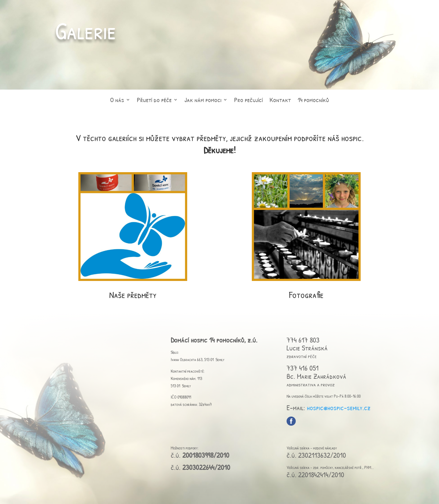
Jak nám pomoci (203, 102)
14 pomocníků (313, 102)
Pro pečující (248, 102)
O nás (117, 102)
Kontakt (280, 102)
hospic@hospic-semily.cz (339, 407)
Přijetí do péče (154, 102)
